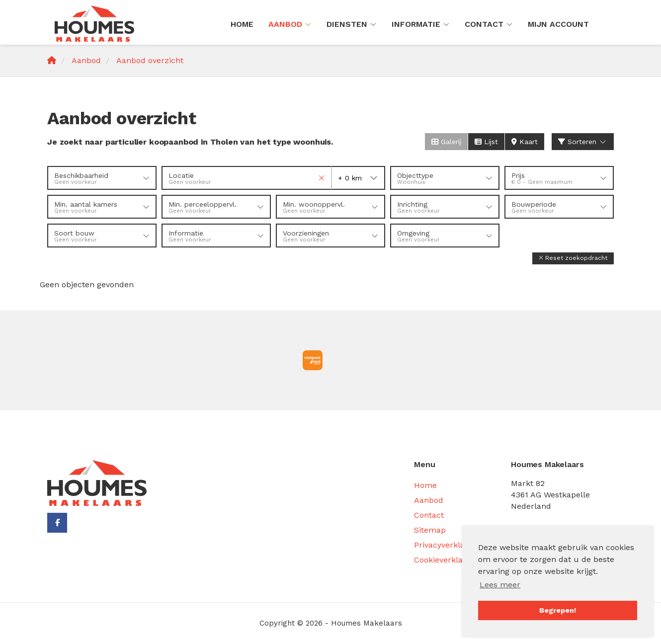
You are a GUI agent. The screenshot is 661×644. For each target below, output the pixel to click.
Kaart (525, 142)
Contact (489, 24)
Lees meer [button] (500, 585)
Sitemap (430, 530)
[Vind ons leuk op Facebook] (57, 523)
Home (242, 24)
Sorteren (583, 142)
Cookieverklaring (446, 560)
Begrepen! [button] (558, 610)
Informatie (421, 24)
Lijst (486, 142)
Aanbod (290, 24)
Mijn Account (558, 24)
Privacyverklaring (447, 545)
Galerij (446, 142)
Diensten (352, 24)
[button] (573, 258)
